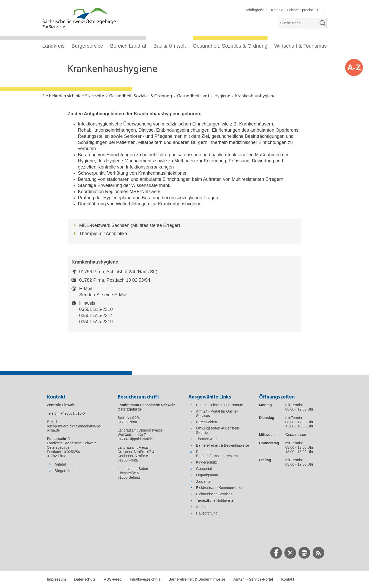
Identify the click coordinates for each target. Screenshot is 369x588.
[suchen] (323, 23)
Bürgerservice (87, 46)
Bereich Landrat (128, 46)
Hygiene (222, 96)
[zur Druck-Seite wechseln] (304, 553)
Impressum (56, 579)
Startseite (95, 96)
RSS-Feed (112, 579)
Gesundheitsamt (193, 96)
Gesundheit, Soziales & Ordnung (230, 46)
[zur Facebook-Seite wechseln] (276, 553)
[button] (256, 10)
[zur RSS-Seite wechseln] (318, 553)
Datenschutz (85, 579)
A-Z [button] (354, 67)
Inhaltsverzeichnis (145, 579)
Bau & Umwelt (170, 46)
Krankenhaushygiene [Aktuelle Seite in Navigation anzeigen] (255, 96)
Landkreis (53, 46)
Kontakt (288, 579)
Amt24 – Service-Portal (253, 579)
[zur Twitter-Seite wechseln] (290, 553)
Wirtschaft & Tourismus (301, 46)
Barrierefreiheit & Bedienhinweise (197, 579)
